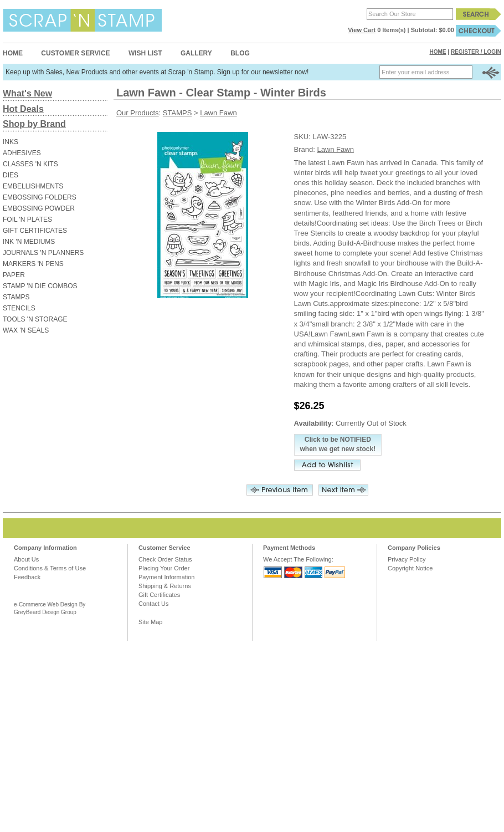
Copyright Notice (410, 568)
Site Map (150, 622)
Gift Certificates (159, 595)
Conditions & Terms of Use (50, 568)
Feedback (27, 577)
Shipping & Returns (165, 586)
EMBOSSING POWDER (39, 208)
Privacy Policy (407, 559)
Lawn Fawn (218, 113)
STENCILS (19, 308)
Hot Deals (23, 109)
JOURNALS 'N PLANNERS (43, 253)
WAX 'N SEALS (26, 330)
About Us (26, 559)
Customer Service (75, 53)
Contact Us (153, 604)
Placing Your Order (164, 568)
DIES (11, 175)
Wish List (145, 53)
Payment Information (167, 577)
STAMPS (16, 297)
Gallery (196, 53)
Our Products (138, 113)
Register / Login (476, 52)
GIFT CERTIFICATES (35, 231)
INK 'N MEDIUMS (29, 242)
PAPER (14, 275)
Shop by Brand (34, 124)
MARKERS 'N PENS (33, 264)
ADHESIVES (22, 153)
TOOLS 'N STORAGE (35, 319)
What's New (27, 93)
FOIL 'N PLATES (27, 220)
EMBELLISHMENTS (33, 186)
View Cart (362, 30)
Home (13, 53)
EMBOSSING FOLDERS (40, 197)
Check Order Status (165, 559)
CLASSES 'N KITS (30, 164)
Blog (240, 53)
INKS (11, 142)
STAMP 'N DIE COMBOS (40, 286)
